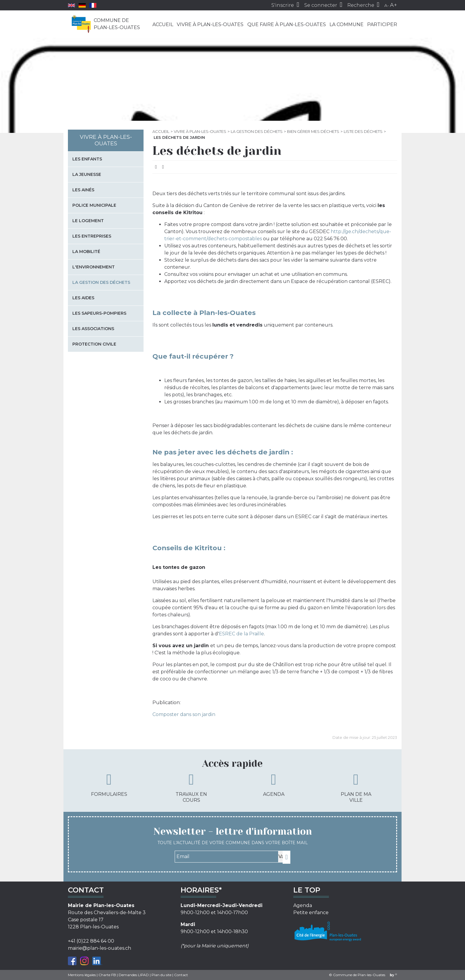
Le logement (88, 221)
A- (387, 5)
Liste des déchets (363, 131)
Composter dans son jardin (184, 714)
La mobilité (86, 252)
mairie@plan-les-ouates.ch (99, 948)
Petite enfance (311, 913)
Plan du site (161, 975)
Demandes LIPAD (134, 975)
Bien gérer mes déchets (313, 131)
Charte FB (107, 975)
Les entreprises (92, 236)
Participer (382, 24)
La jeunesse (87, 174)
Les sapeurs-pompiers (99, 313)
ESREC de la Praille (241, 634)
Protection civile (94, 344)
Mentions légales (82, 975)
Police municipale (94, 205)
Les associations (93, 329)
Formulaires (109, 785)
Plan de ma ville (356, 787)
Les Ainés (83, 190)
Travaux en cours (191, 787)
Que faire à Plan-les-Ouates (287, 24)
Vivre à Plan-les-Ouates (210, 24)
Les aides (83, 298)
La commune (347, 24)
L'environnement (94, 267)
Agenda (274, 785)
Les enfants (87, 159)
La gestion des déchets (257, 131)
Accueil (163, 24)
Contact (181, 975)
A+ (394, 5)
